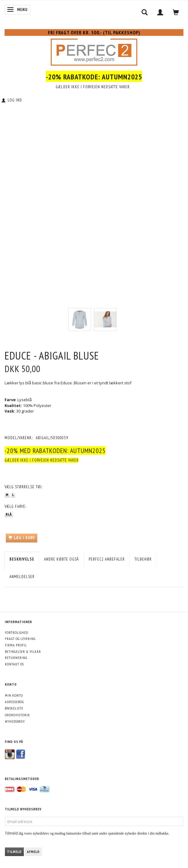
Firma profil (16, 645)
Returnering (16, 658)
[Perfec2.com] (94, 51)
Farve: (15, 506)
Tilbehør (143, 559)
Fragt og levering (20, 639)
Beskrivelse (22, 559)
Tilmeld (14, 852)
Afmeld (33, 852)
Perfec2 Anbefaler (107, 559)
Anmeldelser (22, 577)
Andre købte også (61, 559)
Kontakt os (14, 664)
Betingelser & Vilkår (23, 651)
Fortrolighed (17, 632)
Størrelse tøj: (24, 487)
